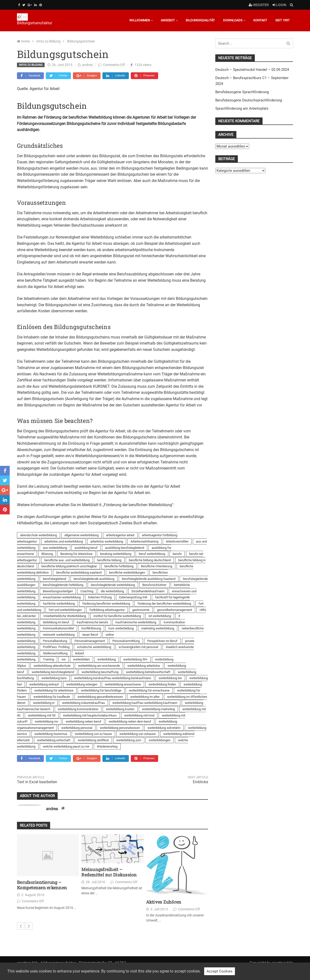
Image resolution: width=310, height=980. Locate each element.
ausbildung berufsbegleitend (125, 548)
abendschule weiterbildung (39, 535)
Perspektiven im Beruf (162, 641)
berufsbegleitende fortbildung (63, 585)
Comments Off (114, 65)
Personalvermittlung (126, 641)
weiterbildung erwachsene (123, 684)
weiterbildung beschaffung (100, 672)
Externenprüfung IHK (133, 597)
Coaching (87, 591)
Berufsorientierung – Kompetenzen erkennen (42, 885)
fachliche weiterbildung (59, 604)
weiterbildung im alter (145, 697)
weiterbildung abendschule (52, 666)
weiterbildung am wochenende (99, 666)
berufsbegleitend (54, 579)
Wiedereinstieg (107, 746)
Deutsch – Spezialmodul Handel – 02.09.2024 (252, 70)
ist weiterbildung (160, 616)
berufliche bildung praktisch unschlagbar (69, 566)
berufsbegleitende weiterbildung (113, 585)
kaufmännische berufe (92, 622)
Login (279, 5)
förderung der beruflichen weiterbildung (164, 604)
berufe (177, 554)
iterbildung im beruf (56, 622)
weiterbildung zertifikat (93, 740)
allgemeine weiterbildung (81, 535)
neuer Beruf (90, 635)
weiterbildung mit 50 (42, 715)
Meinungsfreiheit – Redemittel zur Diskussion (109, 872)
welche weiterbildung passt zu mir (66, 746)
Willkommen (140, 20)
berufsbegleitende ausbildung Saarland (149, 579)
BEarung (47, 554)
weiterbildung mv (46, 721)
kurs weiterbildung (121, 628)
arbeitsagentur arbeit (120, 535)
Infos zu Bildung (31, 65)
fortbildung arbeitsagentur (107, 610)
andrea (87, 65)
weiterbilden (81, 659)
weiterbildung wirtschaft (54, 740)
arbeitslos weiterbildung (107, 541)
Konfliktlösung (91, 628)
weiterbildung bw (170, 678)
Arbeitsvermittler (177, 541)
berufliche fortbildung (119, 566)
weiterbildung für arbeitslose (54, 690)
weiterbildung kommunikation (78, 709)
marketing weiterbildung (158, 628)
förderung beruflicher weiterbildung (106, 604)
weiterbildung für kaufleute (52, 697)
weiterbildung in (44, 703)
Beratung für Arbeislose (76, 554)
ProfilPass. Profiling (56, 647)
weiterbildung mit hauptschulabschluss (90, 715)
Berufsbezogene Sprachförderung (242, 92)
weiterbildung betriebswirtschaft (148, 672)
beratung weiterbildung (116, 554)
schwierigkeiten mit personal (138, 647)
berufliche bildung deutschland (150, 560)
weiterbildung (107, 659)
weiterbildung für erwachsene (149, 690)
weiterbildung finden (162, 684)
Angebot (168, 20)
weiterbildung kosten (120, 709)
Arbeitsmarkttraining (144, 541)
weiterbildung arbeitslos (144, 666)
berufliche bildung (109, 560)
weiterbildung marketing (158, 709)
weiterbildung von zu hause (93, 734)
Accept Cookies (220, 971)
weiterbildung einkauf (44, 684)
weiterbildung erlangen (82, 684)
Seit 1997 (282, 20)
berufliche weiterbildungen (127, 572)
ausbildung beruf (86, 548)
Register (259, 5)
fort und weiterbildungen (65, 610)
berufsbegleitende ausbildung (94, 579)
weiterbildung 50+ (135, 659)
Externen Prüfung (100, 597)
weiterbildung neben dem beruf (130, 721)
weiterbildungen (160, 740)
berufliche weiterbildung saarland (79, 572)
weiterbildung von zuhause (138, 734)
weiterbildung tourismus (51, 734)
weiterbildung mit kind (139, 715)
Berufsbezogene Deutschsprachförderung (249, 100)
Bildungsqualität (200, 20)
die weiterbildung (112, 591)
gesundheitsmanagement (174, 610)
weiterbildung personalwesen (120, 728)
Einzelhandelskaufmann (148, 591)
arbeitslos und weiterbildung (64, 541)
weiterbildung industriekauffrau (83, 703)
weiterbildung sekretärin (164, 728)
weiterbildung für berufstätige (101, 690)
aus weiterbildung (55, 548)
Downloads (233, 20)
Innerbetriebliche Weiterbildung (65, 616)
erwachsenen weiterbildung (62, 597)
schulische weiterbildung (94, 647)
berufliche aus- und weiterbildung (67, 560)
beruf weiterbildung (152, 554)
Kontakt (260, 20)
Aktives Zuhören (164, 902)
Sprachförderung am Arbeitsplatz (242, 108)
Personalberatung (55, 641)
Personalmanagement (90, 641)
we (64, 659)
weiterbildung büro (54, 678)
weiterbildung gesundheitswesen (100, 697)
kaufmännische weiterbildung (136, 622)
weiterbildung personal (77, 728)
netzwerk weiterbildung (59, 635)
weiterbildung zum (129, 740)
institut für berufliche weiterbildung (117, 616)
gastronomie (141, 610)
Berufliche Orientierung (157, 566)
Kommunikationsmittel (58, 628)
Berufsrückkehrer (154, 585)
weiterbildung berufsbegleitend (53, 672)
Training (48, 659)
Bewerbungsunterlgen (58, 591)
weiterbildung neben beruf (83, 721)
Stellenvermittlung (55, 653)
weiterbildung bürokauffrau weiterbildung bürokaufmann (113, 678)
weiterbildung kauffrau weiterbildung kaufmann (145, 703)
